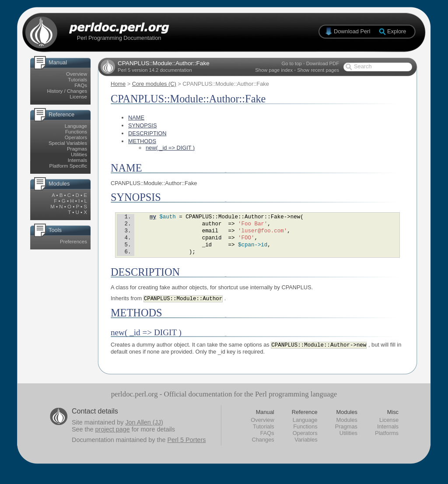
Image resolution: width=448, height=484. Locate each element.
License (78, 97)
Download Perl (352, 31)
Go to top (292, 63)
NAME (136, 117)
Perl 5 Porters (186, 449)
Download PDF (323, 63)
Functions (76, 132)
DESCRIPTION (147, 133)
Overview (77, 74)
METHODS (142, 141)
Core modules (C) (154, 84)
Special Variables (68, 143)
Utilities (79, 154)
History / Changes (67, 91)
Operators (76, 137)
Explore (397, 31)
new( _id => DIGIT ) (170, 148)
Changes (263, 448)
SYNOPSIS (142, 125)
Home (118, 84)
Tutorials (77, 80)
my (153, 218)
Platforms (387, 442)
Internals (77, 160)
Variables (306, 448)
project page (113, 438)
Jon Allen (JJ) (144, 431)
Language (76, 126)
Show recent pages (318, 70)
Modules (347, 429)
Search (363, 66)
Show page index (274, 70)
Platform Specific (68, 166)
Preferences (73, 242)
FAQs (81, 85)
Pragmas (77, 149)
